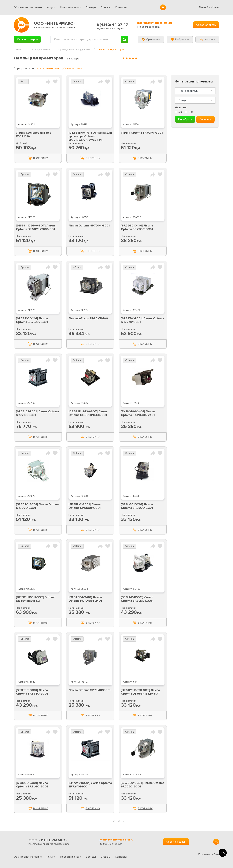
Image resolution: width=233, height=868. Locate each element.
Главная (18, 49)
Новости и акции (71, 7)
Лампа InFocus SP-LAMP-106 (88, 318)
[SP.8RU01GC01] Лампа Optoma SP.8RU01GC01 (85, 506)
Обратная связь (206, 25)
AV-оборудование (40, 49)
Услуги (51, 7)
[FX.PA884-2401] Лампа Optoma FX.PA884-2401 (85, 599)
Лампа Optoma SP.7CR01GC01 (142, 133)
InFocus (77, 267)
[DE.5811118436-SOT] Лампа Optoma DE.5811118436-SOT (88, 413)
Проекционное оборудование (74, 49)
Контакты (121, 7)
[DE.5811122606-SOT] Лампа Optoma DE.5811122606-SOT (36, 227)
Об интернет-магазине (28, 7)
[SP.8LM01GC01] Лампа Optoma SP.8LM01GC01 (137, 599)
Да (180, 112)
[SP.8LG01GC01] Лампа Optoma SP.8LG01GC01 (32, 785)
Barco (23, 82)
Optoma (77, 82)
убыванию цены (72, 68)
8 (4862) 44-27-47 (112, 25)
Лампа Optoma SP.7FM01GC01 (90, 690)
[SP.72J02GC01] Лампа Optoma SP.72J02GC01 (32, 320)
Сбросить (205, 119)
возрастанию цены (48, 68)
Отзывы (106, 7)
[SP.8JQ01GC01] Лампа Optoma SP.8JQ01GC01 (137, 506)
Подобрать (185, 119)
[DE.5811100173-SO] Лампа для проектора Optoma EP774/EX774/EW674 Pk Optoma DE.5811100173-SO (90, 138)
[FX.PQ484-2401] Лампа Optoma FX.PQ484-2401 (138, 413)
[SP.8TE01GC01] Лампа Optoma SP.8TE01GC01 (32, 692)
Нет (191, 112)
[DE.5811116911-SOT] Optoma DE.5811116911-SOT (36, 599)
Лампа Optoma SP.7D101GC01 (89, 226)
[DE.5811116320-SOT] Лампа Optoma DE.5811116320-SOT (140, 692)
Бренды (91, 7)
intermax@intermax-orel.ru (155, 23)
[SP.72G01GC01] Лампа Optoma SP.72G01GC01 (137, 227)
